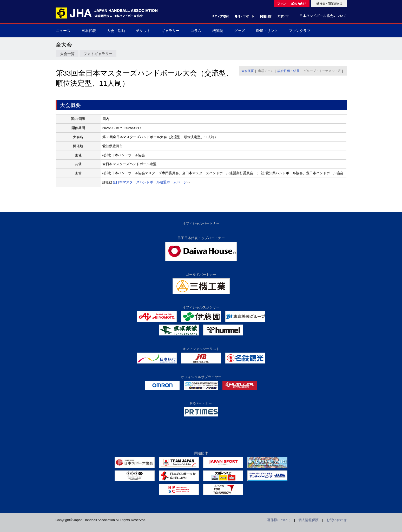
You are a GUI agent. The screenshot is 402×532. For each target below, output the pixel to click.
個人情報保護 (308, 520)
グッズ (240, 31)
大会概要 (248, 71)
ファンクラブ (300, 31)
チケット (143, 31)
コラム (196, 31)
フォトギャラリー (98, 54)
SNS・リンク (267, 31)
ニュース (63, 31)
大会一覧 (67, 54)
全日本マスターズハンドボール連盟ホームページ (150, 182)
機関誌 (218, 31)
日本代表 (89, 31)
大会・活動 (116, 31)
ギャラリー (170, 31)
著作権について (279, 520)
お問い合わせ (337, 520)
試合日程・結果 (288, 71)
